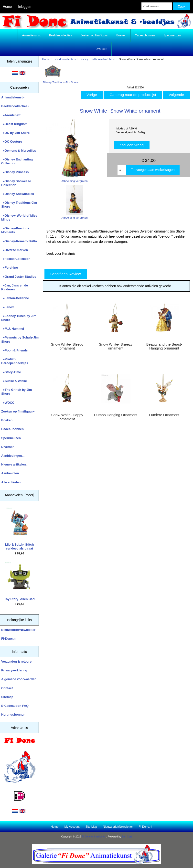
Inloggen (25, 7)
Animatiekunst (31, 35)
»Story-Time (11, 372)
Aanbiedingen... (13, 456)
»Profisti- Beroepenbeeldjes (15, 361)
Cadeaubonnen (145, 35)
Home (7, 7)
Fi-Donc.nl (9, 639)
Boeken (121, 35)
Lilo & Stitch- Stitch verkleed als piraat (20, 529)
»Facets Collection (16, 259)
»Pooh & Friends (14, 350)
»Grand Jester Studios (19, 277)
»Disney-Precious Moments (15, 230)
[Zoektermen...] (157, 6)
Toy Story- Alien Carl (19, 581)
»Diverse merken (15, 250)
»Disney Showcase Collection (16, 183)
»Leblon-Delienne (15, 298)
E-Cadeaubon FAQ (15, 706)
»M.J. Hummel (13, 329)
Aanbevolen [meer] (19, 495)
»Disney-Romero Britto (19, 241)
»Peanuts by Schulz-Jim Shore (20, 339)
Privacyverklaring (14, 670)
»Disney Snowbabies (18, 194)
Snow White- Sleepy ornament (67, 346)
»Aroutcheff (11, 115)
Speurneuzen (172, 35)
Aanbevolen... (11, 473)
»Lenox (8, 307)
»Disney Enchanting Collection (17, 161)
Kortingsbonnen (13, 715)
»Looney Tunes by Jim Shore (19, 318)
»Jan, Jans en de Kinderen (15, 287)
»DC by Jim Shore (15, 133)
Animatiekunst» (13, 97)
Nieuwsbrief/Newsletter (18, 630)
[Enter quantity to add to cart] (122, 170)
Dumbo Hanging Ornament (116, 415)
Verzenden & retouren (17, 662)
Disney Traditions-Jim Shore (97, 59)
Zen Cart (127, 837)
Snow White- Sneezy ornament (116, 346)
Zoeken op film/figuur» (18, 411)
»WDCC (8, 403)
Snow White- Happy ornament (67, 417)
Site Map (91, 827)
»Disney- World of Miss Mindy (19, 217)
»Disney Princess (15, 172)
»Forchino (10, 268)
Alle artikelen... (12, 482)
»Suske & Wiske (14, 381)
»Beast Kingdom (14, 124)
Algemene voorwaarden (19, 679)
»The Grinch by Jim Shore (16, 392)
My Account (72, 827)
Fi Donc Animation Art (94, 837)
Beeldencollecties (64, 59)
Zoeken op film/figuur (94, 35)
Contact (7, 688)
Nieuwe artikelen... (15, 464)
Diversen (101, 49)
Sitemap (7, 697)
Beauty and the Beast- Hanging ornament (164, 346)
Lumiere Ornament (164, 415)
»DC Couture (12, 142)
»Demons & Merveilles (19, 151)
